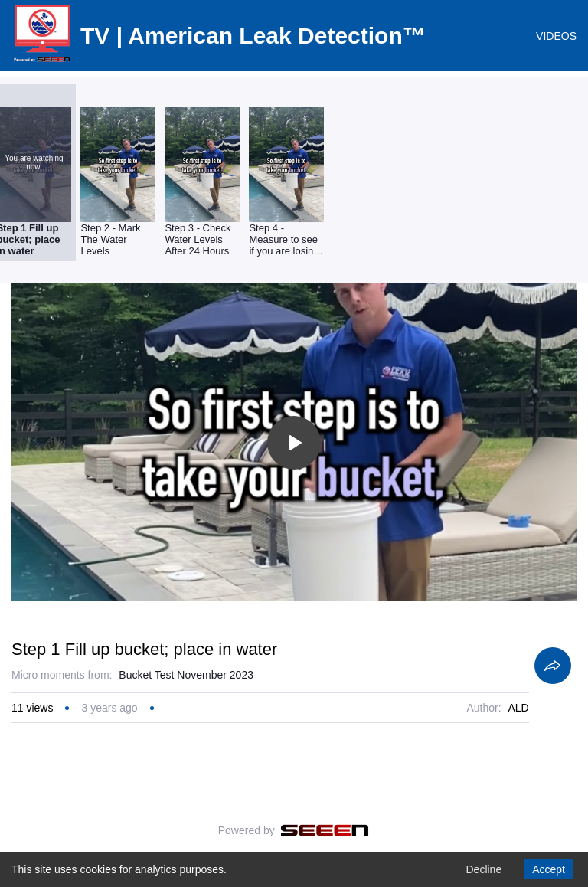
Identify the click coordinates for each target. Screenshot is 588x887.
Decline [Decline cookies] (483, 869)
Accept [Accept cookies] (549, 869)
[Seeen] (325, 830)
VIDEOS (556, 36)
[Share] (553, 666)
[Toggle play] (294, 443)
